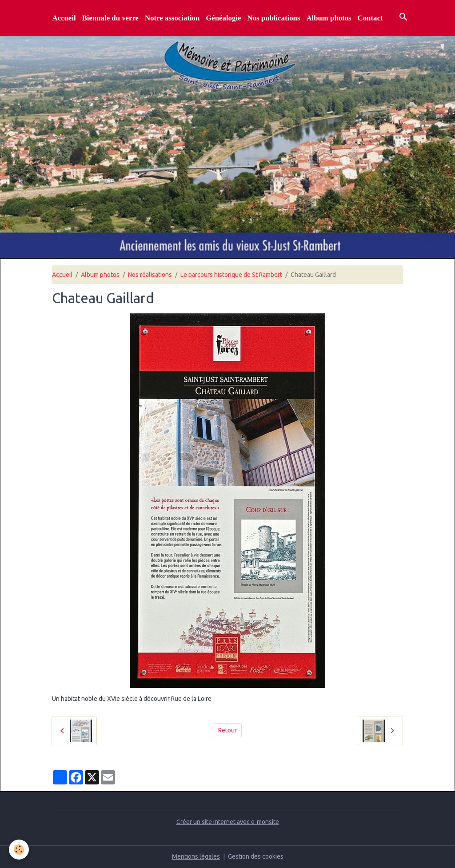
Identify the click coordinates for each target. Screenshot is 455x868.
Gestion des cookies (256, 856)
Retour (227, 730)
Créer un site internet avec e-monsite (228, 822)
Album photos (329, 18)
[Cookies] (19, 850)
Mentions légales (196, 856)
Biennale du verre (110, 18)
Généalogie (223, 18)
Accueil (64, 18)
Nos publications (274, 18)
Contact (370, 18)
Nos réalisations (150, 275)
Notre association (172, 18)
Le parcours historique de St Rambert (231, 275)
